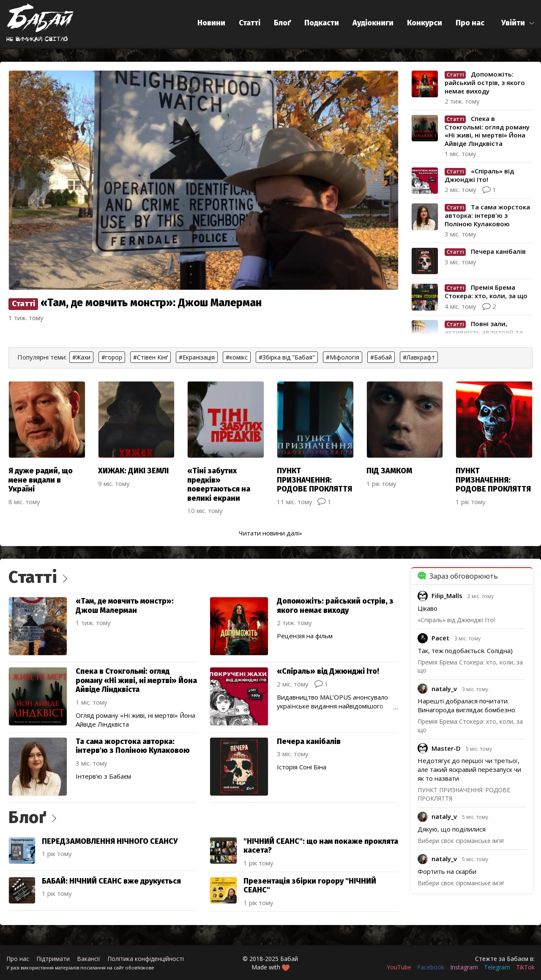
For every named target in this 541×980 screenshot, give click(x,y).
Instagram (464, 967)
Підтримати (53, 959)
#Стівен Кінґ (150, 357)
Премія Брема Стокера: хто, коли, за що (470, 666)
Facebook (431, 967)
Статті (250, 23)
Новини (211, 23)
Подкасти (322, 23)
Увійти (513, 23)
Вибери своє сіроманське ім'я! (461, 841)
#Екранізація (197, 357)
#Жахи (81, 357)
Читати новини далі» (270, 533)
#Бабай (381, 357)
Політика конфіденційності (146, 959)
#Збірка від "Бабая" (287, 357)
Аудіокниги (373, 23)
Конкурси (425, 23)
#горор (112, 357)
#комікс (237, 357)
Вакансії (89, 959)
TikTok (525, 967)
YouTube (399, 967)
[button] (518, 23)
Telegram (497, 967)
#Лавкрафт (419, 357)
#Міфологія (343, 357)
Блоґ (282, 23)
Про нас (470, 23)
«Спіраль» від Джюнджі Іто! (456, 620)
